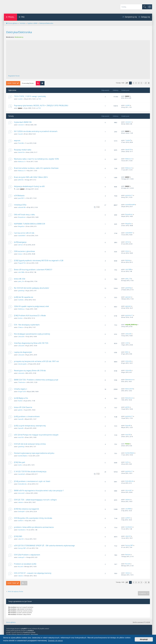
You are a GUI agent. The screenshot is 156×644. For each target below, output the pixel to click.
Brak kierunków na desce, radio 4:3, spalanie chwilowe (36, 168)
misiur (20, 254)
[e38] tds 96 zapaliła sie (24, 297)
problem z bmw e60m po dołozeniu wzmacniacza (34, 527)
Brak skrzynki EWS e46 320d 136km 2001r (31, 177)
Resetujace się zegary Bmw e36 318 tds (30, 371)
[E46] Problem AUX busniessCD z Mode (30, 316)
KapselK (21, 419)
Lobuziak (21, 336)
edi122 (20, 245)
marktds (21, 300)
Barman (128, 555)
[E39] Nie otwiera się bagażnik (26, 509)
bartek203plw (23, 456)
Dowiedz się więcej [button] (55, 641)
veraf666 (128, 509)
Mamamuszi (129, 380)
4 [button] (139, 83)
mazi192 (21, 437)
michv (20, 465)
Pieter (128, 444)
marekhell (21, 474)
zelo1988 (21, 272)
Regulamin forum (14, 76)
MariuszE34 (129, 389)
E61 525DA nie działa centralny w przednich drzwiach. (36, 131)
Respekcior (22, 217)
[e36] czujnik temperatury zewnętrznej (30, 426)
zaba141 (21, 539)
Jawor (127, 96)
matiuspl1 (21, 557)
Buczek (21, 566)
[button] (127, 83)
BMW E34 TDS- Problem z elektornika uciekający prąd (36, 380)
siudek (20, 99)
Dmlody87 (21, 511)
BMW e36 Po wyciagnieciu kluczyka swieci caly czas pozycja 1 (39, 491)
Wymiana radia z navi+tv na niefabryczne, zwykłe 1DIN (36, 159)
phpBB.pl (31, 630)
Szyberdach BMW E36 (23, 122)
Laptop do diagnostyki (23, 352)
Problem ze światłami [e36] (25, 564)
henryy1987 (22, 548)
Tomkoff (128, 140)
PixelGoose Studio (29, 632)
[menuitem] (22, 17)
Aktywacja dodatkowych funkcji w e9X (29, 186)
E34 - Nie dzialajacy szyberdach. (27, 325)
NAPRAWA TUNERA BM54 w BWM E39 (30, 224)
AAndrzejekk (22, 364)
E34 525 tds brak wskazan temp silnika (30, 444)
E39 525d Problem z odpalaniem (27, 555)
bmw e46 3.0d (20, 279)
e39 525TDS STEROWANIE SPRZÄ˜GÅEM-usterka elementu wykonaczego (44, 546)
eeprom (17, 141)
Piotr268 (21, 143)
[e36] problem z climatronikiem (27, 416)
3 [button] (136, 83)
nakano (21, 502)
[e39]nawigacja (20, 242)
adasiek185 (22, 207)
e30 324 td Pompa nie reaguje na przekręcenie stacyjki (36, 435)
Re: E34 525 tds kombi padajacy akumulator (32, 288)
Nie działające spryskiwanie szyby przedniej (32, 334)
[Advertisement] (78, 59)
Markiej (128, 260)
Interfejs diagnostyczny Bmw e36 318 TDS (31, 343)
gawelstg (21, 291)
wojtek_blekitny (131, 324)
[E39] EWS (18, 536)
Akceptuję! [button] (144, 639)
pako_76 (21, 281)
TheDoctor (22, 382)
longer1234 (22, 392)
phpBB (23, 629)
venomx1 (21, 125)
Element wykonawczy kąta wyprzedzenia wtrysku (34, 453)
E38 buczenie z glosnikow (24, 251)
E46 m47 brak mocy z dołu (24, 215)
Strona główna (11, 622)
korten (20, 318)
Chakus (21, 327)
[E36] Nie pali (20, 462)
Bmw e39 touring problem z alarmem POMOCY (33, 270)
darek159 (21, 152)
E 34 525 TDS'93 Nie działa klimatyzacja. (30, 471)
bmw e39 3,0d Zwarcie (23, 407)
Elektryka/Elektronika (19, 32)
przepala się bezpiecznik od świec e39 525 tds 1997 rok (36, 361)
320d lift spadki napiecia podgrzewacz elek (31, 306)
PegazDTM (22, 263)
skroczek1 (21, 493)
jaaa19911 (21, 198)
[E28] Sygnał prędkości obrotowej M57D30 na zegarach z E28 (39, 260)
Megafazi (21, 226)
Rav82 (20, 401)
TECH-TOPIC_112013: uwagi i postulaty (30, 96)
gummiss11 (129, 195)
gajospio (128, 297)
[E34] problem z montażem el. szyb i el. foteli (32, 481)
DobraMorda (22, 484)
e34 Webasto (19, 196)
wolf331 (21, 521)
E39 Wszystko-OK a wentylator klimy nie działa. (33, 518)
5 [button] (141, 83)
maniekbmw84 (130, 205)
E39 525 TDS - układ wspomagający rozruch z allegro (35, 500)
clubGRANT (22, 236)
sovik (127, 343)
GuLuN (20, 134)
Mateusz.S (22, 161)
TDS (40, 99)
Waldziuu (21, 309)
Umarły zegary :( (21, 389)
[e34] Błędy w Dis (21, 398)
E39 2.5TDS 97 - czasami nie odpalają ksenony (33, 573)
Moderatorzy (19, 37)
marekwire (22, 530)
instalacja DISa (20, 205)
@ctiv (127, 352)
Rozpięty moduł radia (23, 150)
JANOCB (21, 180)
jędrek (20, 410)
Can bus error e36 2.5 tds (24, 233)
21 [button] (146, 83)
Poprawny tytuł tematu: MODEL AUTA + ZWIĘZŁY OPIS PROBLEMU (41, 105)
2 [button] (133, 83)
